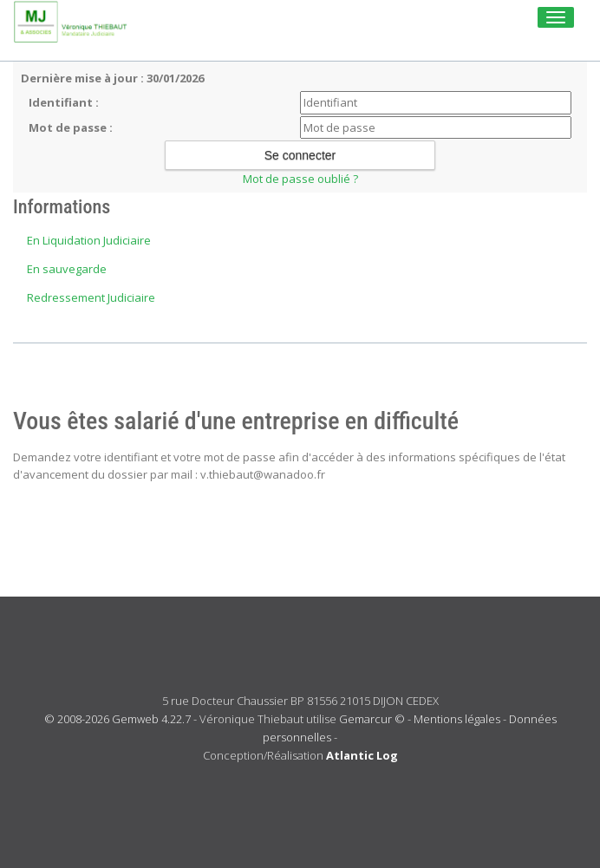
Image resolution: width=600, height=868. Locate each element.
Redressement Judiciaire (91, 297)
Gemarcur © (372, 719)
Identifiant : (64, 102)
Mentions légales (457, 719)
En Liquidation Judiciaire (89, 240)
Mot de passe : (71, 127)
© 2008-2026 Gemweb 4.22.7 (117, 719)
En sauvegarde (67, 269)
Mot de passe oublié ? (300, 179)
